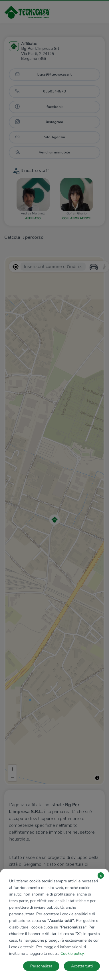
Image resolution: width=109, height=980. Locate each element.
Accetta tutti (82, 966)
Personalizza (41, 966)
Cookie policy (72, 954)
